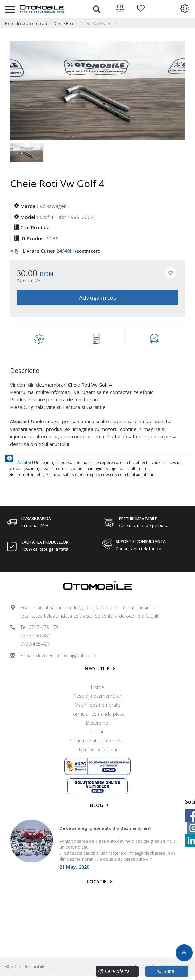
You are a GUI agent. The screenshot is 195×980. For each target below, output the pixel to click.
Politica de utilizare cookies (98, 741)
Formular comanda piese (98, 714)
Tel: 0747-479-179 (39, 627)
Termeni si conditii (98, 749)
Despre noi (98, 723)
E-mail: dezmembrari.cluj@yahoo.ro (58, 655)
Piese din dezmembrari (26, 24)
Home (97, 687)
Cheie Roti (64, 24)
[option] (27, 156)
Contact (98, 732)
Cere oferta (117, 971)
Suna (166, 971)
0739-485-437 (35, 644)
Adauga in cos (97, 298)
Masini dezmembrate (97, 705)
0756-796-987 (35, 636)
